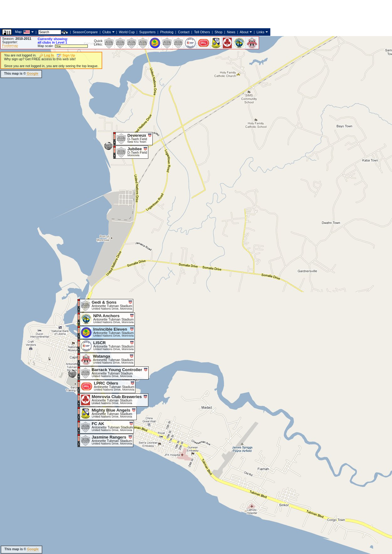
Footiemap (10, 45)
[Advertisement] (114, 174)
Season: (17, 39)
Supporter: (10, 42)
